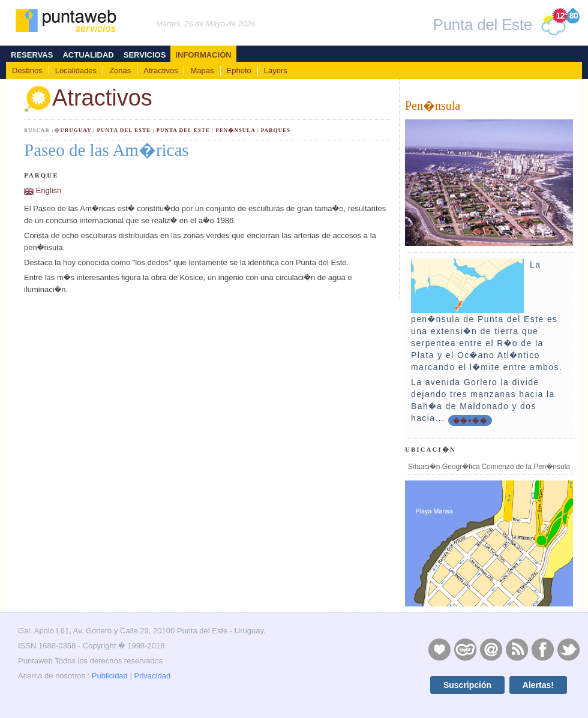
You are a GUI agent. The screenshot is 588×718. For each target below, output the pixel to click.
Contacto (491, 649)
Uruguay (76, 130)
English (49, 190)
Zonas (120, 70)
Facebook (542, 649)
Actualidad (88, 55)
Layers (276, 70)
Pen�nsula (235, 130)
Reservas (32, 55)
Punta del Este (124, 130)
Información (203, 55)
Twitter (568, 649)
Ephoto (239, 70)
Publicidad (110, 676)
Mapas (202, 70)
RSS (517, 649)
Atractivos (160, 70)
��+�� (470, 420)
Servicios (145, 55)
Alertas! (538, 685)
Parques (276, 130)
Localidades (76, 70)
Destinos (27, 70)
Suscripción (467, 685)
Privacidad (152, 676)
